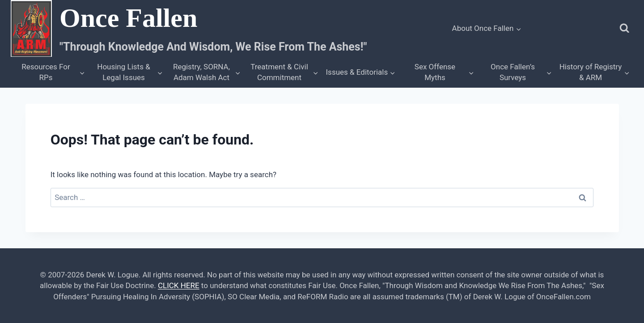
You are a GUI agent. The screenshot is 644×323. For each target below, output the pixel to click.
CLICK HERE (179, 285)
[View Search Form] (625, 28)
